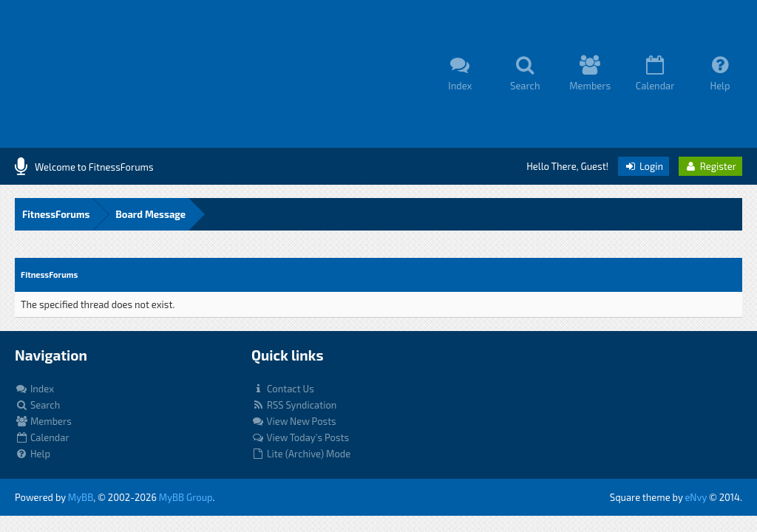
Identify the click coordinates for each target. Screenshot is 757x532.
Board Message (150, 214)
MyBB (81, 497)
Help (33, 454)
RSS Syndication (294, 405)
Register (710, 166)
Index (34, 389)
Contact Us (283, 389)
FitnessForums (56, 214)
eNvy (696, 497)
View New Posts (294, 421)
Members (43, 421)
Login (644, 166)
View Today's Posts (300, 437)
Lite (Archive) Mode (301, 454)
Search (37, 405)
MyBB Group (186, 497)
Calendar (42, 437)
